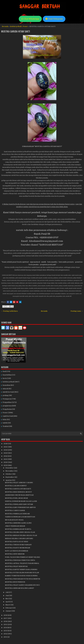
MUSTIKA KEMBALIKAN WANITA (18, 529)
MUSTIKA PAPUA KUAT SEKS (17, 542)
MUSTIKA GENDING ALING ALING (18, 523)
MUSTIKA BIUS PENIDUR (15, 582)
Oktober (9, 474)
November (10, 471)
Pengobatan (7, 409)
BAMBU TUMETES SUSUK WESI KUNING (21, 576)
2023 (6, 453)
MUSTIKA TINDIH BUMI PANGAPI (18, 545)
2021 (6, 459)
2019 (6, 465)
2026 (6, 444)
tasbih (5, 423)
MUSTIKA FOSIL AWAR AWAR (16, 498)
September (10, 477)
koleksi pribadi (16, 26)
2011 (5, 637)
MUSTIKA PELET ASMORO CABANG (19, 483)
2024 (6, 450)
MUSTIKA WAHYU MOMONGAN (18, 548)
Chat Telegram (54, 19)
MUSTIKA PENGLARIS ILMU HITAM (19, 504)
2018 (6, 615)
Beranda (5, 26)
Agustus (9, 480)
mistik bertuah (8, 392)
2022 (6, 456)
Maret (8, 605)
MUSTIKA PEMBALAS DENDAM (17, 514)
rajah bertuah (8, 416)
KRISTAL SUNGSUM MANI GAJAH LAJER (21, 501)
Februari (9, 608)
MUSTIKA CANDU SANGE (15, 510)
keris (5, 378)
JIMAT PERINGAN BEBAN (15, 526)
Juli (7, 592)
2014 (6, 628)
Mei (7, 599)
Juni (7, 595)
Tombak (6, 426)
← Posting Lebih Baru (9, 311)
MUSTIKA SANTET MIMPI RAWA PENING (21, 569)
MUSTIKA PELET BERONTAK (16, 566)
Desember (10, 468)
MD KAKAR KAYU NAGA (14, 520)
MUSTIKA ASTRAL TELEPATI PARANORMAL (22, 563)
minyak (5, 389)
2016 (6, 621)
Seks (4, 419)
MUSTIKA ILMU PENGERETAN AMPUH (20, 507)
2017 (6, 618)
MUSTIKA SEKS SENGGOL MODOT (18, 492)
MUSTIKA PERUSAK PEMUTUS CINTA (20, 560)
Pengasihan (7, 402)
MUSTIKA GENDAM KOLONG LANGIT (20, 588)
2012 (6, 634)
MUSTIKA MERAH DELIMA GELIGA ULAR (21, 535)
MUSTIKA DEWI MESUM (15, 554)
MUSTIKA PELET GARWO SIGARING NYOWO (22, 585)
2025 (6, 447)
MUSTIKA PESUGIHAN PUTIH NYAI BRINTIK (23, 579)
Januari (9, 611)
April (8, 602)
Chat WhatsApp (30, 19)
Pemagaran (7, 399)
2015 (6, 624)
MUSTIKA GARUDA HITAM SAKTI (16, 31)
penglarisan (7, 406)
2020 (6, 462)
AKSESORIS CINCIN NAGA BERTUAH (19, 495)
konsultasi (7, 385)
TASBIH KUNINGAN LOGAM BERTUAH (20, 517)
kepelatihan (7, 375)
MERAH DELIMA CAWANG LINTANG (19, 538)
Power (25, 26)
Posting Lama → (77, 311)
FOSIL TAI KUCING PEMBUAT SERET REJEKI (22, 557)
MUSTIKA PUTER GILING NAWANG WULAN (22, 573)
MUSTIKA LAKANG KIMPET (16, 486)
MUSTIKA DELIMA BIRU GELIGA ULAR (20, 532)
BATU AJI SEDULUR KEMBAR (17, 551)
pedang (5, 395)
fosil (4, 371)
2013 (6, 631)
